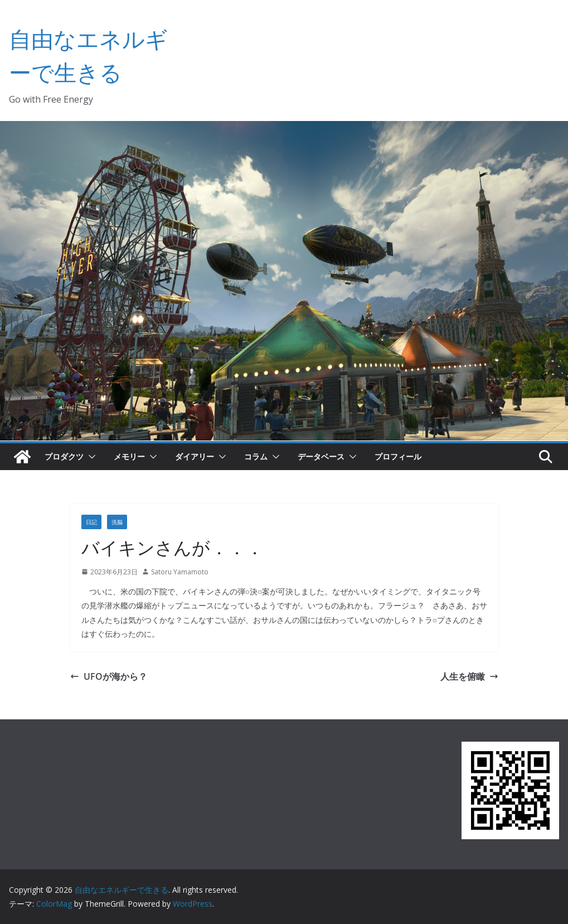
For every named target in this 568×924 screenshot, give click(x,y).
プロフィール (398, 456)
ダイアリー (195, 456)
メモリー (129, 456)
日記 (91, 522)
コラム (256, 456)
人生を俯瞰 (469, 676)
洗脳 (117, 522)
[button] (90, 457)
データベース (321, 456)
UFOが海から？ (109, 676)
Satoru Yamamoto (180, 572)
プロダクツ (64, 456)
